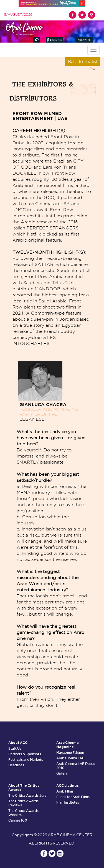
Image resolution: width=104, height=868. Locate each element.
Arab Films (65, 791)
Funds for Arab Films (73, 797)
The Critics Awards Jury (27, 795)
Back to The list (83, 62)
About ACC (18, 743)
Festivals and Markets (26, 759)
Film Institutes (68, 802)
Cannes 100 (18, 820)
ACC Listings (68, 786)
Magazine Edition (70, 753)
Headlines (16, 765)
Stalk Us (15, 748)
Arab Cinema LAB (70, 758)
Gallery (62, 773)
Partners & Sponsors (25, 754)
